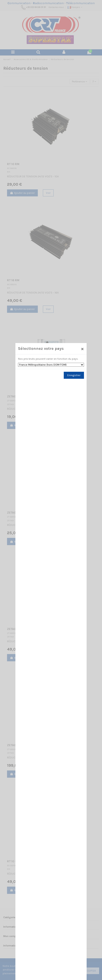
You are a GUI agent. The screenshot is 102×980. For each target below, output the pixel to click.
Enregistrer (73, 389)
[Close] (82, 363)
